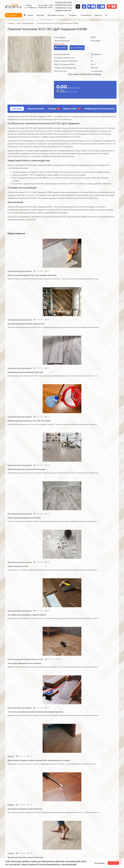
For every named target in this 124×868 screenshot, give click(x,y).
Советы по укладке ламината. (58, 485)
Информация (12, 785)
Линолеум (87, 792)
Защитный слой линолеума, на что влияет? (23, 650)
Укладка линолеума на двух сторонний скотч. (94, 595)
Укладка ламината (52, 789)
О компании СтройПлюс (16, 789)
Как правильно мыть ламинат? (21, 701)
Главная (11, 23)
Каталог (87, 785)
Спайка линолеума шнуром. (57, 649)
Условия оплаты (12, 796)
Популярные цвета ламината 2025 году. (97, 273)
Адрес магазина (12, 811)
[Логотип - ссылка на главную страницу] (24, 823)
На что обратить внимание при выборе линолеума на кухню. (22, 595)
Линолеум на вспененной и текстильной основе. (94, 541)
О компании (95, 15)
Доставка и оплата (61, 15)
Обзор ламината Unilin (18, 377)
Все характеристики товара (85, 75)
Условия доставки (13, 792)
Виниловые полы (90, 796)
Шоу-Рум (43, 15)
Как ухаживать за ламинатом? (95, 649)
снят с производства (25, 23)
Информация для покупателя (100, 109)
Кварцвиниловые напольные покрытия (58, 541)
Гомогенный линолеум (92, 802)
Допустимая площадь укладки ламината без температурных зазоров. (58, 432)
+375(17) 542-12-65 (63, 8)
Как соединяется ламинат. (94, 485)
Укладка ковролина (52, 799)
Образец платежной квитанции (19, 799)
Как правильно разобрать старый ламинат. (60, 378)
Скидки (29, 15)
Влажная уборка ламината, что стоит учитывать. (24, 326)
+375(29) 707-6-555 (63, 5)
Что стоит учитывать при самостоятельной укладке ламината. (24, 431)
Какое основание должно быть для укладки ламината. (23, 273)
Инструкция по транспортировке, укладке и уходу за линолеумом (20, 806)
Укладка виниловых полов (55, 796)
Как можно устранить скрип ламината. (94, 431)
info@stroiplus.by (16, 839)
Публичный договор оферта (17, 802)
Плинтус (86, 805)
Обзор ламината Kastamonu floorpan (98, 325)
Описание (17, 109)
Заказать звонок (63, 10)
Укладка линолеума (52, 792)
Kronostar (95, 41)
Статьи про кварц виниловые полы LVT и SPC (90, 373)
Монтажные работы (54, 785)
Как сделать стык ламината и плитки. (24, 539)
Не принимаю (99, 863)
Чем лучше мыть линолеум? (94, 701)
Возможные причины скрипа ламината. (21, 486)
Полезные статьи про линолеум (90, 535)
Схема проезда (71, 824)
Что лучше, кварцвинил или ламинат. (99, 377)
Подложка (87, 809)
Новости (48, 426)
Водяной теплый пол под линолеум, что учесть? (24, 755)
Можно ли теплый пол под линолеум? (62, 754)
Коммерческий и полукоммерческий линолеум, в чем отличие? (99, 755)
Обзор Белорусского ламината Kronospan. (59, 326)
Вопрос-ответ (72, 109)
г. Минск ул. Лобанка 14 (75, 828)
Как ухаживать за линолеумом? (59, 701)
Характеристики (36, 109)
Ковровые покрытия (91, 799)
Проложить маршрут (74, 821)
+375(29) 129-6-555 (63, 2)
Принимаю (113, 863)
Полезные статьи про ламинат (16, 268)
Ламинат (86, 789)
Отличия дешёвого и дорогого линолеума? (59, 595)
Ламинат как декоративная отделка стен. (61, 273)
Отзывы (54, 109)
